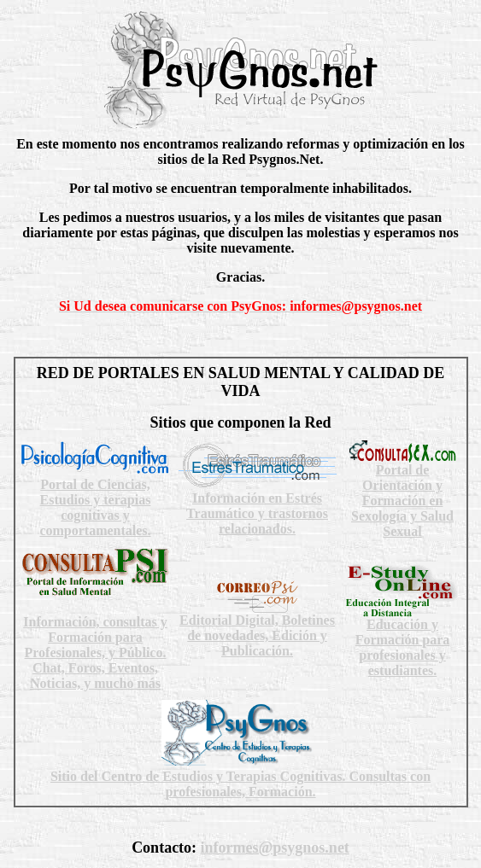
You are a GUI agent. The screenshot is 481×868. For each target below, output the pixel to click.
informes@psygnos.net (275, 848)
